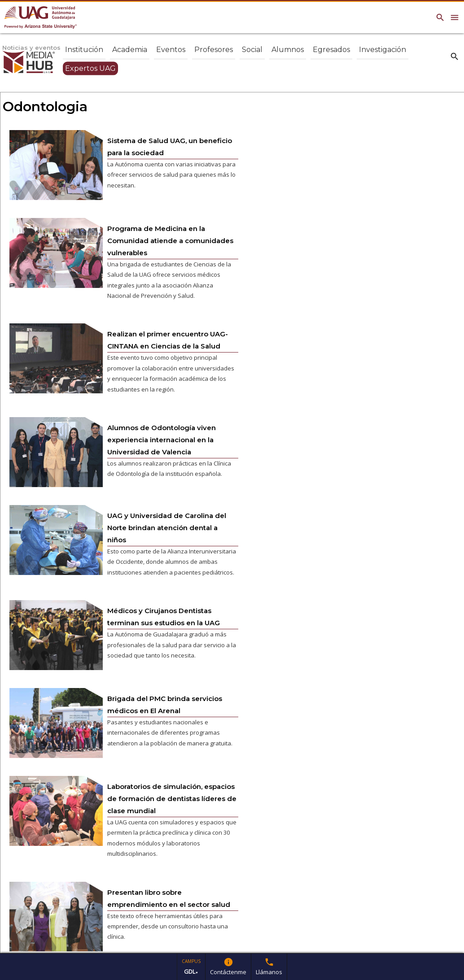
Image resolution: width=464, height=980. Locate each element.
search (455, 56)
